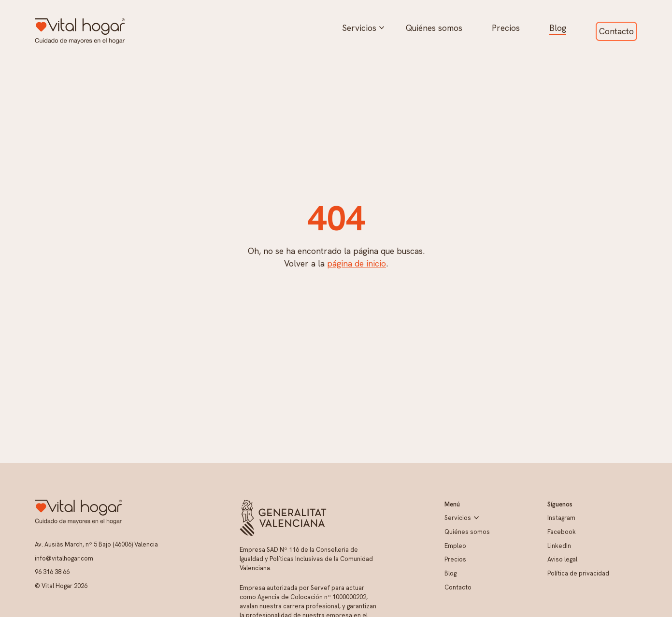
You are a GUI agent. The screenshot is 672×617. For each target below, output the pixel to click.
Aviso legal (562, 559)
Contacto (616, 31)
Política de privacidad (578, 573)
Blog (558, 28)
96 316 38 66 (52, 572)
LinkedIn (559, 546)
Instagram (561, 518)
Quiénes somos (434, 28)
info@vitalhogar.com (64, 558)
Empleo (455, 546)
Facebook (562, 532)
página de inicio (357, 263)
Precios (506, 28)
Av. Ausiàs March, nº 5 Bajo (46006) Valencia (96, 544)
